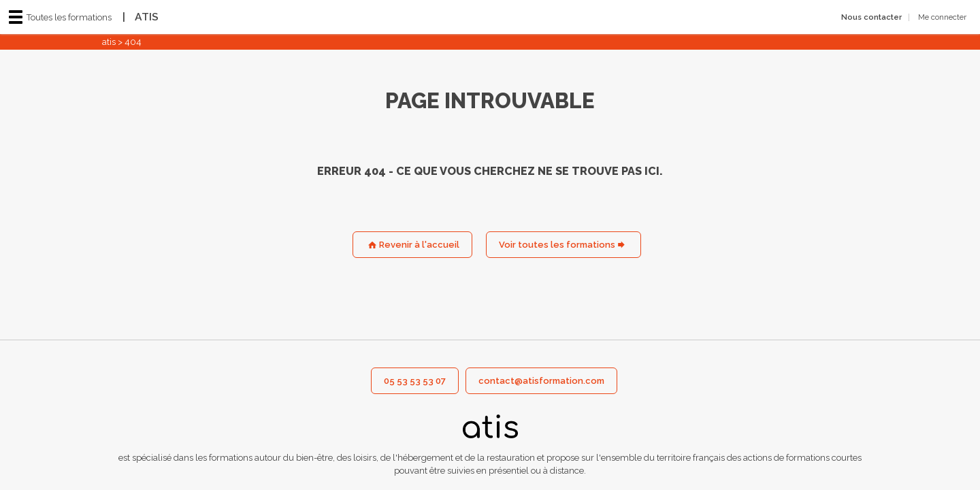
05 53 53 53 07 (415, 381)
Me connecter (942, 17)
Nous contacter (871, 17)
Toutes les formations (60, 17)
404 (133, 42)
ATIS (137, 17)
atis (109, 42)
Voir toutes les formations (557, 245)
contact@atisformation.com (541, 381)
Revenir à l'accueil (419, 245)
